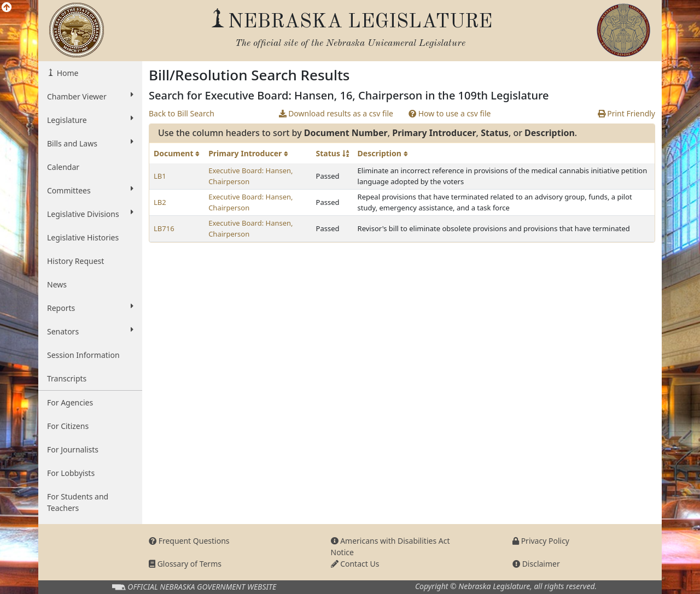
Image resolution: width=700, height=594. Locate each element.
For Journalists (73, 449)
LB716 (164, 228)
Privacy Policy (541, 541)
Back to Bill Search (182, 113)
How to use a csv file (450, 113)
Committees (90, 190)
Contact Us (355, 564)
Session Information (83, 355)
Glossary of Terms (185, 564)
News (57, 284)
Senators (90, 331)
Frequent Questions (189, 541)
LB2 (160, 202)
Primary (248, 153)
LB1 (160, 176)
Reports (90, 308)
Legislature (90, 120)
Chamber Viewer (90, 96)
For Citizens (68, 426)
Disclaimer (536, 564)
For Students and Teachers (78, 502)
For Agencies (70, 402)
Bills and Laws (90, 143)
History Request (75, 261)
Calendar (63, 167)
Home (66, 73)
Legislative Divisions (90, 214)
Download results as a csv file (336, 113)
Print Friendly (626, 113)
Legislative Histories (83, 237)
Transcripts (67, 378)
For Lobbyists (71, 473)
